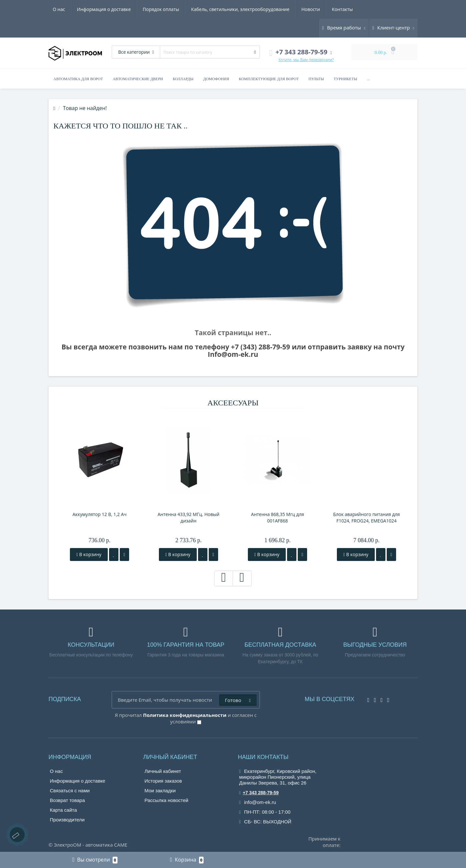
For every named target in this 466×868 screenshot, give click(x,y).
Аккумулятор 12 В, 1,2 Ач (100, 514)
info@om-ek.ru (258, 802)
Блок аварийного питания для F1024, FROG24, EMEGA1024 (366, 517)
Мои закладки (160, 791)
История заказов (163, 781)
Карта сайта (63, 810)
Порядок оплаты (161, 9)
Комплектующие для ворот (269, 79)
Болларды (183, 79)
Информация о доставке (104, 9)
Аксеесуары (233, 403)
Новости (311, 9)
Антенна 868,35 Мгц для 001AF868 (277, 517)
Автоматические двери (138, 79)
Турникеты (345, 79)
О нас (59, 9)
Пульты (316, 79)
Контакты (342, 9)
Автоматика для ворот (78, 79)
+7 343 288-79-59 (259, 793)
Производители (67, 820)
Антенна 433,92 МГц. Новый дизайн (189, 517)
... (368, 79)
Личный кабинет (163, 771)
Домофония (216, 79)
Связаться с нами (70, 791)
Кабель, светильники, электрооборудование (240, 9)
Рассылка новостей (166, 800)
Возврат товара (67, 800)
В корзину (89, 554)
